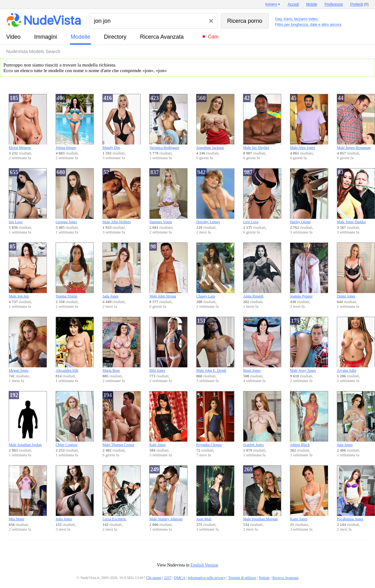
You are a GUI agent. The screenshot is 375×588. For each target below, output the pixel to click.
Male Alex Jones (309, 122)
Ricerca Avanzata (162, 37)
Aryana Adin (356, 345)
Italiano (271, 4)
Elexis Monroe (28, 122)
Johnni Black (309, 419)
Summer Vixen (168, 196)
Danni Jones (356, 270)
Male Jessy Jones (309, 345)
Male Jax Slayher (262, 122)
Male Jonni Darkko (356, 196)
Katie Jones (309, 493)
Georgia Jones (75, 196)
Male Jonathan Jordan (28, 419)
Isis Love (28, 196)
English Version (204, 565)
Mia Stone (28, 493)
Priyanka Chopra (215, 419)
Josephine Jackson (215, 122)
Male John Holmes (122, 196)
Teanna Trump (75, 270)
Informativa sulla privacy (207, 578)
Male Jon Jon (28, 270)
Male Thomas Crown (122, 419)
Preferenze (334, 4)
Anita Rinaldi (262, 270)
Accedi (293, 4)
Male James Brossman (356, 122)
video (13, 37)
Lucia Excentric (122, 493)
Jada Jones (122, 270)
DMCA (180, 578)
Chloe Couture (75, 419)
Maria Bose (122, 345)
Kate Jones (168, 419)
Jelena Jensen (75, 122)
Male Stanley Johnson (168, 493)
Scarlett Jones (262, 419)
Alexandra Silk (75, 345)
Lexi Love (262, 196)
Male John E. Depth (215, 345)
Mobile (312, 4)
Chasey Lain (215, 270)
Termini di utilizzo (242, 578)
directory (115, 37)
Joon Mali (215, 493)
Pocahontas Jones (356, 493)
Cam (213, 37)
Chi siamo (154, 578)
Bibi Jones (168, 345)
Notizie (264, 578)
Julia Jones (75, 493)
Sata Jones (356, 419)
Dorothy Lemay (215, 196)
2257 (168, 578)
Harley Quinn (309, 196)
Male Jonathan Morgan (262, 493)
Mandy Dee (122, 122)
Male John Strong (168, 270)
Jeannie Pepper (309, 270)
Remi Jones (262, 345)
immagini (45, 37)
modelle (80, 37)
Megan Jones (28, 345)
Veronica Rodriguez (168, 122)
